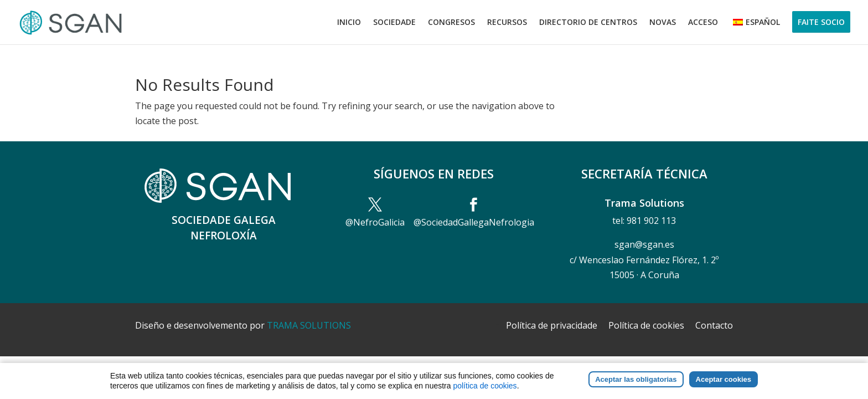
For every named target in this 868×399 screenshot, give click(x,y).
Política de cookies (646, 325)
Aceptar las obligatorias (636, 385)
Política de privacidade (552, 325)
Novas (663, 23)
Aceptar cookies (724, 385)
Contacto (714, 325)
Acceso (703, 23)
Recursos (507, 23)
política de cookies (485, 391)
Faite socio (821, 22)
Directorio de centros (588, 23)
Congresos (451, 23)
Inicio (349, 23)
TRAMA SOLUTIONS (309, 325)
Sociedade (394, 23)
